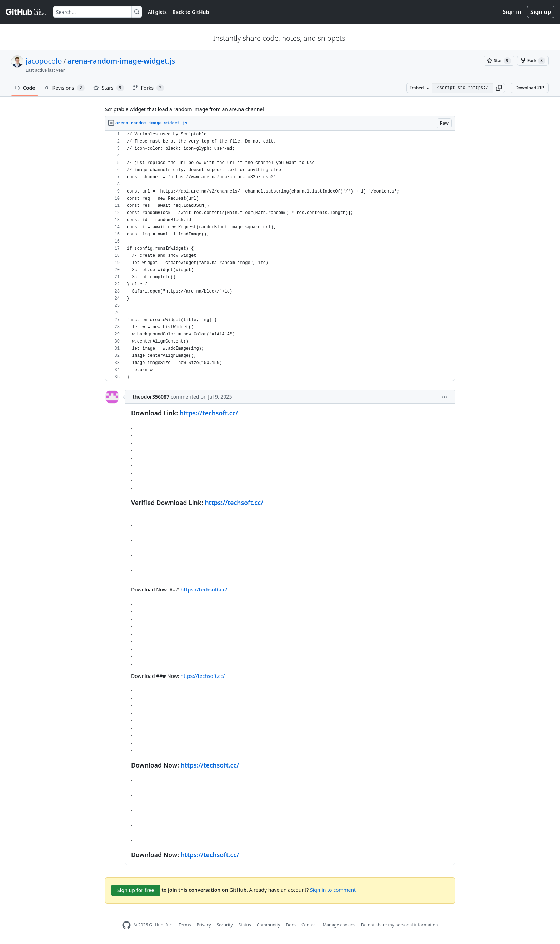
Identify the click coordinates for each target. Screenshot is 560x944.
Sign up (541, 12)
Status (245, 925)
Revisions (64, 88)
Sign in (512, 12)
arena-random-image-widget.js (121, 61)
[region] (280, 256)
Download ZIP (530, 88)
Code (25, 88)
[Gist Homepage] (26, 12)
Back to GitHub (191, 12)
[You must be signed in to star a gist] (499, 61)
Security (225, 925)
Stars (109, 88)
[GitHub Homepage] (126, 925)
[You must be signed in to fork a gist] (533, 61)
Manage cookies (339, 925)
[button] (499, 88)
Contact (309, 925)
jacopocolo (44, 61)
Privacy (204, 925)
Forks (148, 88)
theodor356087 (151, 397)
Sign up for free (136, 890)
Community (269, 925)
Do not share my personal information (400, 925)
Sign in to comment (333, 890)
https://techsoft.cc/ (209, 413)
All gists (157, 12)
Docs (291, 925)
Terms (185, 925)
